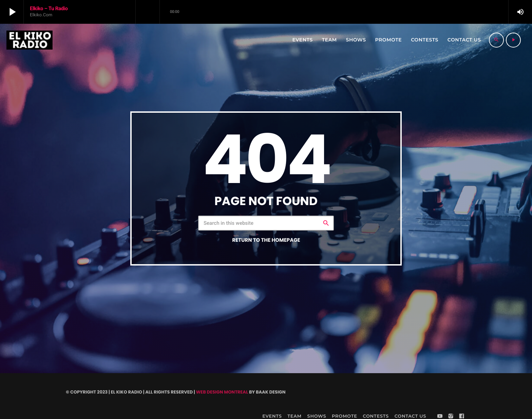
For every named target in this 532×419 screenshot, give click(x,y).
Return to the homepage (266, 240)
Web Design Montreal (222, 392)
